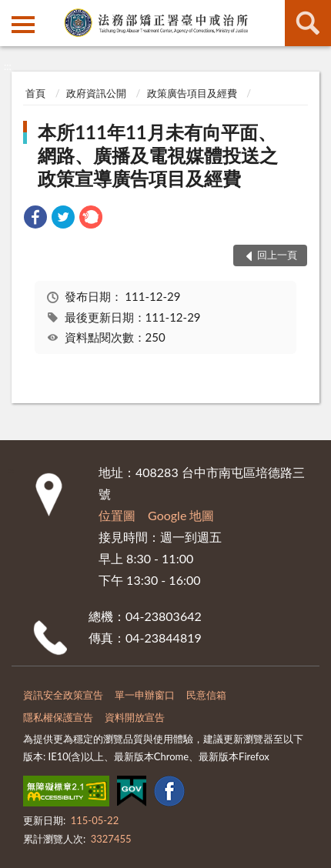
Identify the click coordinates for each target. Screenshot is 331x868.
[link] (35, 219)
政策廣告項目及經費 (192, 93)
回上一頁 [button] (277, 255)
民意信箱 (206, 695)
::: (12, 12)
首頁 (35, 93)
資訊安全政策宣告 (63, 695)
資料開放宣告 (135, 717)
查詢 (308, 23)
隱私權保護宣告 (58, 717)
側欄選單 (23, 25)
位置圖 (117, 515)
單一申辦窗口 (145, 695)
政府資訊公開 (96, 93)
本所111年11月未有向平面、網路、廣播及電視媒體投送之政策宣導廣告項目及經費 (158, 155)
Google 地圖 (181, 515)
